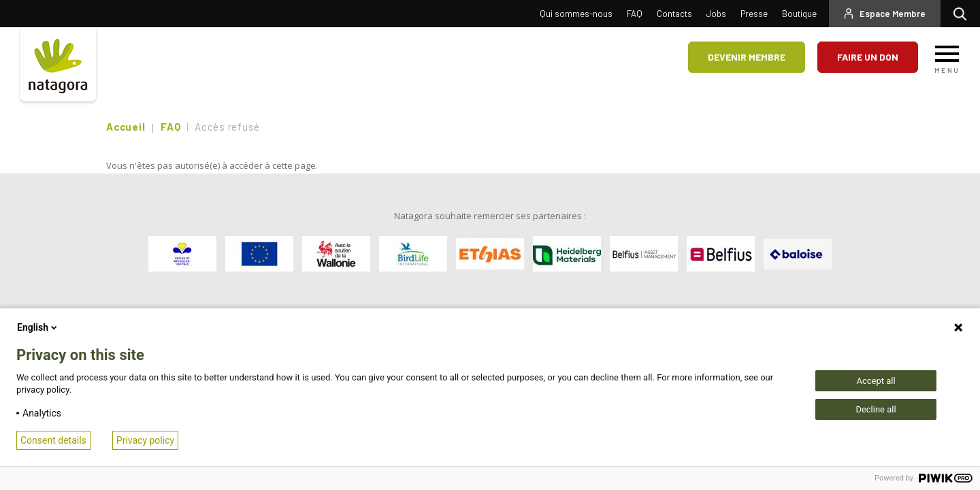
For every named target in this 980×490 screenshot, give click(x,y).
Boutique (799, 14)
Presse (754, 14)
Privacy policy (145, 440)
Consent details (53, 440)
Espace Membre (893, 14)
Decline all (876, 409)
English (38, 327)
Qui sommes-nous (576, 14)
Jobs (716, 14)
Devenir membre (747, 57)
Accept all (876, 381)
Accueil (126, 127)
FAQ (635, 14)
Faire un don (868, 57)
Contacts (674, 14)
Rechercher (963, 14)
